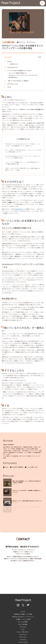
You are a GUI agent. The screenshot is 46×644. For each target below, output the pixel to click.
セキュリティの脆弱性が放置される (18, 73)
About (23, 629)
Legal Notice (23, 640)
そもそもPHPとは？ (13, 67)
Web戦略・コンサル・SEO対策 (23, 619)
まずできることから (13, 84)
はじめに (10, 61)
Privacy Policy (23, 637)
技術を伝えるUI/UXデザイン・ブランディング (23, 617)
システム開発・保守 (8, 42)
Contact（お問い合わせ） (23, 632)
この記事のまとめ (13, 64)
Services (23, 612)
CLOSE (40, 57)
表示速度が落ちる (13, 77)
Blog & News (23, 627)
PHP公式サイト (20, 209)
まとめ (9, 87)
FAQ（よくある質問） (23, 622)
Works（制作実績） (23, 624)
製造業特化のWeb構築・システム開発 (23, 614)
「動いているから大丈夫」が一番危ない (18, 81)
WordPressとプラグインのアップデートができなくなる (23, 75)
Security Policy (23, 634)
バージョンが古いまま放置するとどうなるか (19, 71)
